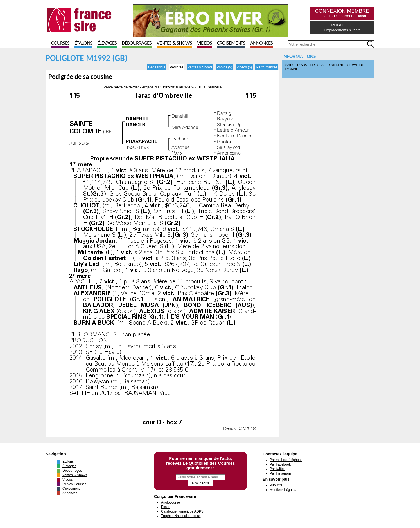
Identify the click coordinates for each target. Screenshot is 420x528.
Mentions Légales (283, 490)
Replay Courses (74, 484)
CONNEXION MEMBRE (342, 13)
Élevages (107, 43)
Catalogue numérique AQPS (182, 511)
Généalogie (157, 67)
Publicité (276, 485)
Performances (267, 67)
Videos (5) (244, 67)
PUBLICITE (342, 27)
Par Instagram (280, 473)
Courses (60, 43)
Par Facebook (280, 464)
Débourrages (137, 43)
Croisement (71, 489)
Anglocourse (171, 502)
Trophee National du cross (181, 516)
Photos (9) (224, 67)
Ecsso (166, 507)
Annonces (261, 43)
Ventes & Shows (174, 43)
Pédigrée (177, 67)
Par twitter (277, 469)
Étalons (83, 43)
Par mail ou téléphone (286, 460)
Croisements (231, 43)
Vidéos (205, 43)
